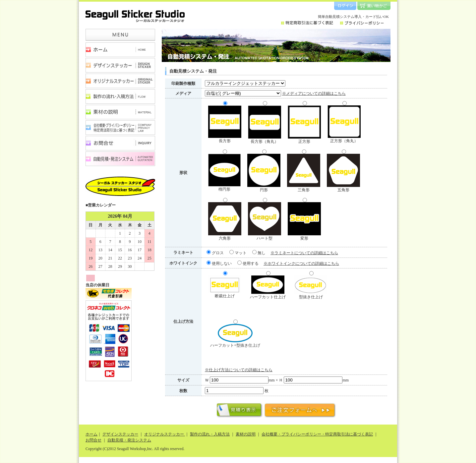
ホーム (120, 50)
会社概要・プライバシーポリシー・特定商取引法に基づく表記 (120, 128)
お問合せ (120, 143)
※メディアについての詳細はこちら (314, 93)
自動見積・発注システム (120, 159)
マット (238, 253)
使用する (248, 263)
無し (259, 253)
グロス (215, 253)
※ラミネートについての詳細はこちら (304, 253)
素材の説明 (120, 112)
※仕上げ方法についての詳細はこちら (239, 370)
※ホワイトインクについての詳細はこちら (301, 263)
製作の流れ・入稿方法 (120, 96)
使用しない (219, 263)
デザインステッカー (120, 65)
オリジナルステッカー (120, 81)
